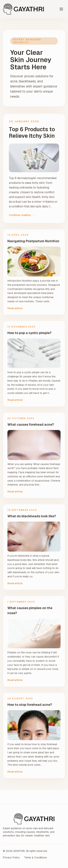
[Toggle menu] (61, 9)
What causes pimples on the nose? (30, 610)
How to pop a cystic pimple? (29, 333)
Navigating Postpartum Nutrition (33, 241)
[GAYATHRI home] (23, 9)
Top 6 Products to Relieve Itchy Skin (32, 133)
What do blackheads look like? (32, 516)
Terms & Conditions (36, 857)
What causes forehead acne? (31, 424)
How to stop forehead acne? (30, 705)
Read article (15, 308)
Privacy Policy (11, 857)
